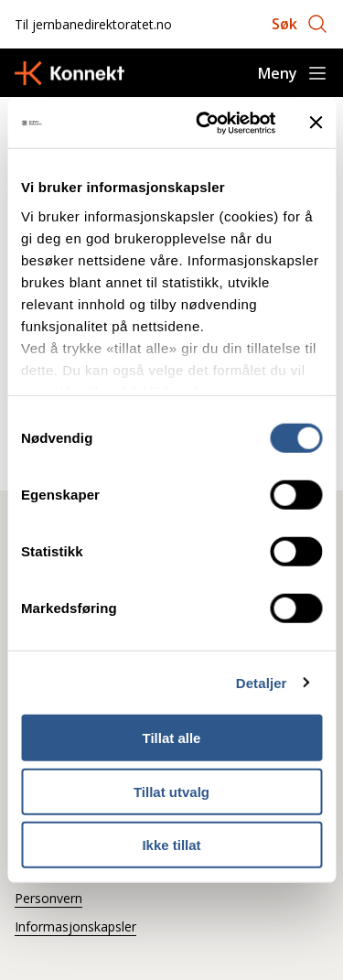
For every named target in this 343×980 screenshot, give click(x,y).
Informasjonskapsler (75, 926)
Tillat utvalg (171, 791)
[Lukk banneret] (316, 123)
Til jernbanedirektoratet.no (93, 24)
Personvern (48, 898)
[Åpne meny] (293, 73)
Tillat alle (172, 738)
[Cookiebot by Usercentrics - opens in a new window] (204, 123)
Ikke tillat (171, 845)
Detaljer (262, 682)
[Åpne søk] (300, 24)
